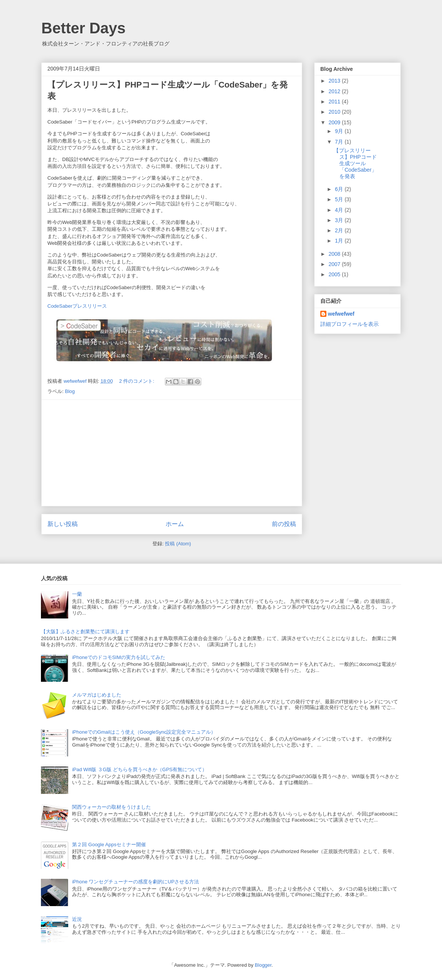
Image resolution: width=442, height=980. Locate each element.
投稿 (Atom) (178, 544)
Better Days (83, 28)
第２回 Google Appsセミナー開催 (109, 845)
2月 (340, 230)
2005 (335, 274)
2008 (335, 254)
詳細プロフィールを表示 (350, 324)
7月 (340, 142)
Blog (70, 391)
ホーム (175, 524)
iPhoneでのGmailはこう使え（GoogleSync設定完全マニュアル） (144, 732)
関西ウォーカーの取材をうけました (111, 807)
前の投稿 (284, 524)
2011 (335, 102)
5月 (340, 199)
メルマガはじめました (97, 695)
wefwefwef (341, 314)
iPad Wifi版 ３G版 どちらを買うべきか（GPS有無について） (139, 769)
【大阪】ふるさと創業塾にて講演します (85, 632)
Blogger (263, 965)
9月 (340, 131)
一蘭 (77, 594)
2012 (335, 91)
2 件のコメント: (137, 381)
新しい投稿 (63, 524)
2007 (335, 264)
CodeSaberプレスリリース (77, 306)
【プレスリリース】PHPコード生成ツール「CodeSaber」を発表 (355, 163)
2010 (335, 112)
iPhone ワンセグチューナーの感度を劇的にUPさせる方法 (136, 882)
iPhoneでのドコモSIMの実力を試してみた (119, 657)
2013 (335, 81)
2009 (335, 122)
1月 (340, 241)
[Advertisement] (172, 453)
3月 (340, 220)
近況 (77, 919)
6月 (340, 189)
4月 (340, 210)
